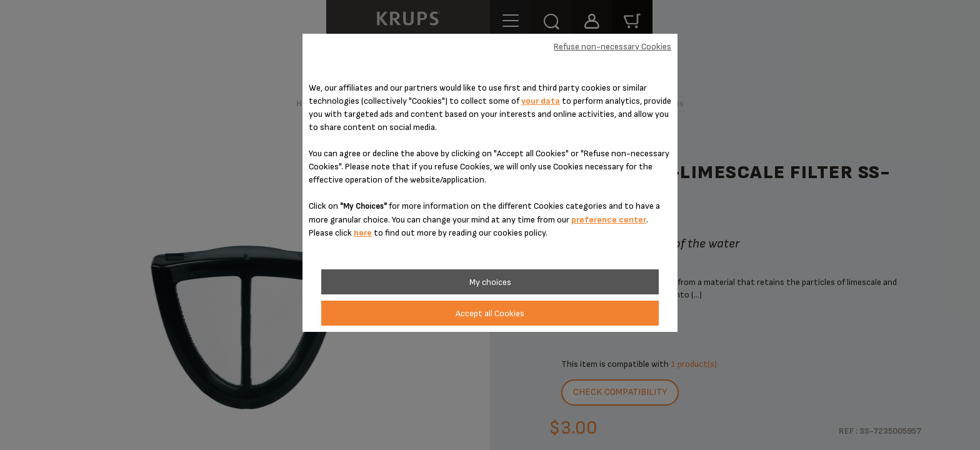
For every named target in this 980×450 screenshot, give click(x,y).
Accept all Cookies (490, 313)
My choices (490, 282)
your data (541, 101)
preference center (609, 220)
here (363, 233)
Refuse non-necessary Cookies (612, 47)
